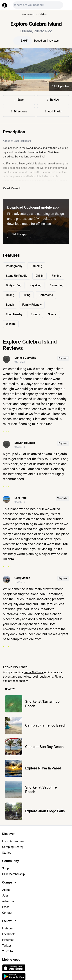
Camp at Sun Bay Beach (44, 747)
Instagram (9, 928)
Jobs (5, 896)
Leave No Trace (34, 672)
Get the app (19, 234)
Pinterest (8, 940)
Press (6, 907)
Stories (7, 853)
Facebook (8, 934)
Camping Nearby (13, 847)
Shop (5, 868)
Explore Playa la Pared (43, 768)
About (6, 890)
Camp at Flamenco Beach (46, 725)
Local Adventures (13, 841)
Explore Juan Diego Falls (45, 811)
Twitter (7, 946)
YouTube (8, 951)
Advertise (8, 901)
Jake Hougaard (23, 141)
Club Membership (13, 874)
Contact (7, 913)
